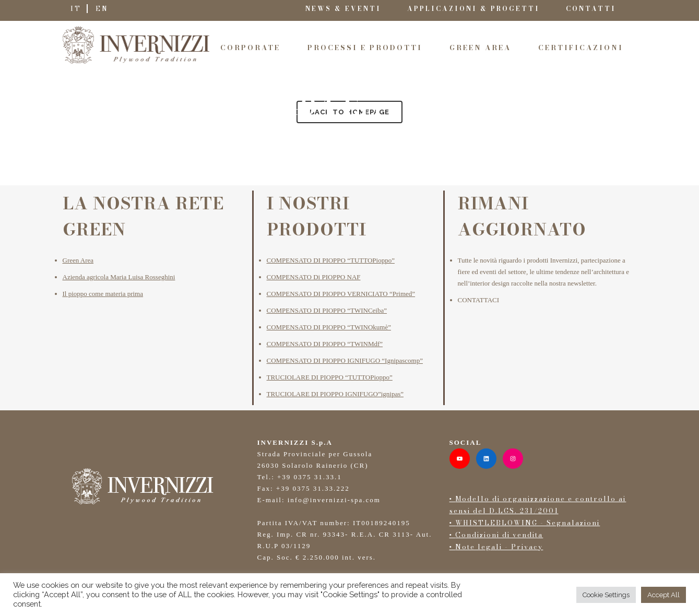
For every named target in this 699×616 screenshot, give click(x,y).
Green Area (78, 260)
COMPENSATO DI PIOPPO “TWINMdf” (325, 344)
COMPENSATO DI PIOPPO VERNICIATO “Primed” (341, 294)
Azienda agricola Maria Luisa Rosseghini (119, 277)
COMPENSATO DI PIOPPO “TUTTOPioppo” (331, 260)
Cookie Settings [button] (606, 595)
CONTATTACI (479, 300)
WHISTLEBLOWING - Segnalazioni (528, 523)
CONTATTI (591, 9)
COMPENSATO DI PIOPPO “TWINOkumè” (329, 327)
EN (102, 9)
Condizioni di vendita (499, 535)
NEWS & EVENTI (343, 9)
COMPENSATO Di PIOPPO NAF (314, 277)
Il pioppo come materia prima (103, 294)
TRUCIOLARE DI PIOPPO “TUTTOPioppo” (330, 377)
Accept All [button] (664, 595)
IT (76, 9)
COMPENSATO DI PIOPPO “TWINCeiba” (327, 310)
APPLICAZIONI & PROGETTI (473, 9)
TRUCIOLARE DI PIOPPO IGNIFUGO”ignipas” (335, 394)
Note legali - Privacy (499, 547)
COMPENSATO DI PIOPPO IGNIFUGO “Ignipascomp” (345, 360)
